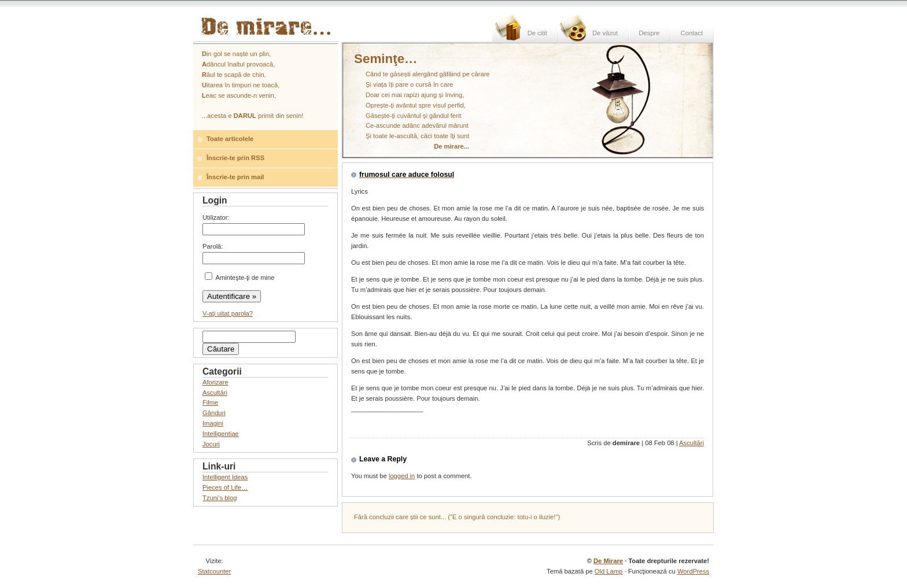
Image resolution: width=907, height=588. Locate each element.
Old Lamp (609, 571)
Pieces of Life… (225, 487)
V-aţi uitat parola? (228, 313)
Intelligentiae (221, 434)
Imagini (213, 423)
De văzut (605, 33)
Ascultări (692, 443)
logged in (402, 476)
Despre (649, 33)
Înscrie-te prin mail (235, 177)
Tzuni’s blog (220, 498)
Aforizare (215, 382)
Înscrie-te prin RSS (235, 158)
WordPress (693, 571)
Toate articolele (230, 139)
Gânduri (214, 413)
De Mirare (608, 561)
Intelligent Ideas (225, 477)
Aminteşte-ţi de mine (239, 278)
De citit (537, 33)
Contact (692, 33)
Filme (210, 402)
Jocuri (211, 444)
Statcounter (214, 571)
